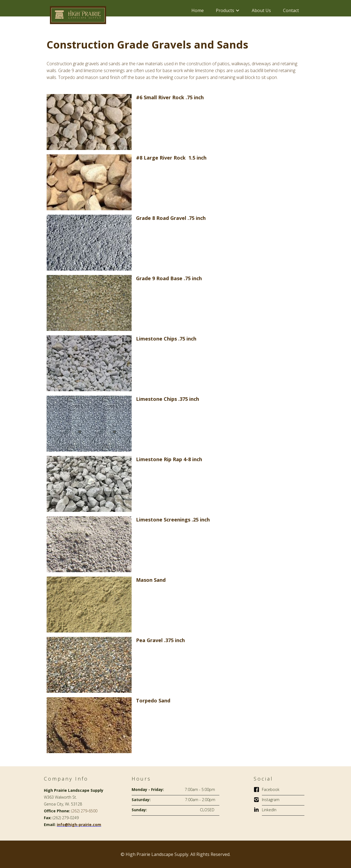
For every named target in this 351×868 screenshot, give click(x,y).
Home (198, 10)
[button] (228, 10)
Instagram (271, 800)
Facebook (271, 789)
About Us (261, 10)
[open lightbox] (89, 121)
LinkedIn (269, 810)
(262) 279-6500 (84, 811)
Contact (291, 10)
